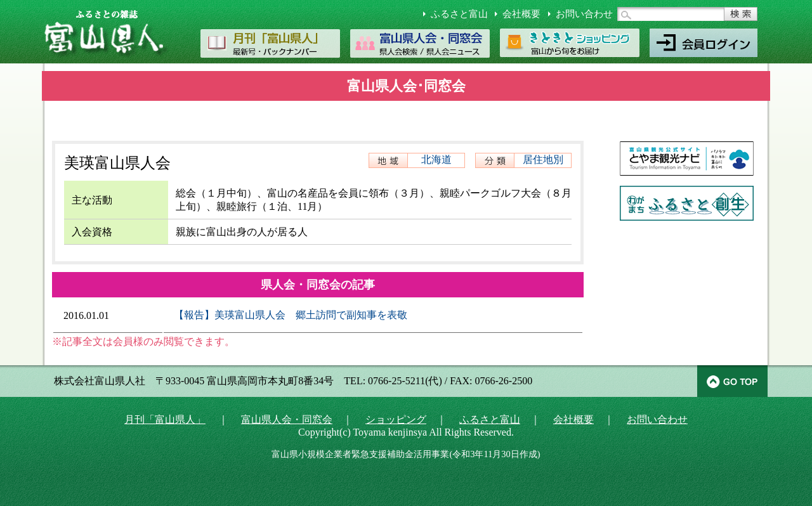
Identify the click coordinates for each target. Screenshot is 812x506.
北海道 (436, 159)
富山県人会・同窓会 (287, 419)
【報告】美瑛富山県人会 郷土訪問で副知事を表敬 (291, 315)
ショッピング (396, 419)
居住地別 (543, 159)
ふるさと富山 (459, 14)
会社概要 (521, 14)
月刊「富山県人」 (165, 419)
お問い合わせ (584, 14)
